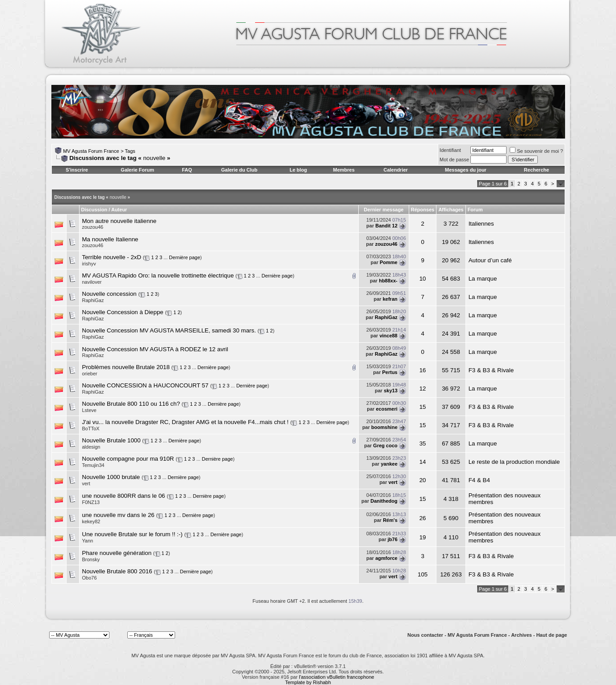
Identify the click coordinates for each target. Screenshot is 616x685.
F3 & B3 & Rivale (491, 370)
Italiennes (481, 224)
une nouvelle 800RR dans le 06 (124, 496)
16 (423, 370)
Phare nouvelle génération (117, 553)
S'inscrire (77, 170)
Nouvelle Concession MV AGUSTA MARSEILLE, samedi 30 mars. (169, 330)
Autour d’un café (490, 260)
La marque (483, 279)
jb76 (393, 539)
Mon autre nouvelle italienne (119, 221)
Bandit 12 (386, 226)
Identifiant (450, 150)
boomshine (384, 427)
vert (86, 483)
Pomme (389, 262)
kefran (390, 299)
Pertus (390, 372)
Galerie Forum (137, 170)
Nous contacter (425, 635)
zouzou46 (93, 227)
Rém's (390, 520)
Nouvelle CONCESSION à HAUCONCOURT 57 (145, 385)
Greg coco (385, 445)
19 (423, 537)
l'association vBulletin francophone (336, 677)
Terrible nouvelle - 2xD (112, 257)
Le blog (298, 170)
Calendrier (395, 170)
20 (423, 480)
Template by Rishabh (308, 682)
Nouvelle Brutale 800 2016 (117, 571)
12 (423, 389)
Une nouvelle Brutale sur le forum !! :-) (132, 534)
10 (423, 279)
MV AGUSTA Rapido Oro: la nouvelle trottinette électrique (158, 275)
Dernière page (184, 257)
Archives (521, 635)
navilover (92, 282)
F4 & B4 (479, 480)
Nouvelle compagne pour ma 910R (128, 459)
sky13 (391, 391)
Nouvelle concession (109, 294)
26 (423, 518)
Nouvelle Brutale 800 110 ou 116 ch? (131, 404)
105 (423, 574)
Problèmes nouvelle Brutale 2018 (126, 367)
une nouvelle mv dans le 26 (118, 515)
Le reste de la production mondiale (514, 462)
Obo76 (90, 578)
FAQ (187, 170)
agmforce (386, 558)
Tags (130, 151)
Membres (344, 170)
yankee (389, 464)
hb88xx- (388, 281)
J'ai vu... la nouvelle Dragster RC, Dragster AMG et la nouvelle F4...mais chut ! (186, 422)
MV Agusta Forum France (91, 151)
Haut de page (551, 635)
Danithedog (384, 501)
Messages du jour (466, 170)
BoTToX (91, 429)
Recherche (536, 170)
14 (423, 462)
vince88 (388, 336)
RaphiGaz (93, 300)
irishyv (89, 264)
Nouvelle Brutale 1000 (111, 440)
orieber (90, 374)
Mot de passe (454, 160)
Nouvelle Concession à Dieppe (123, 312)
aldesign (91, 447)
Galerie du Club (239, 170)
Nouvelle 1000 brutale (111, 477)
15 (423, 407)
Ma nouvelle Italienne (110, 239)
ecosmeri (386, 409)
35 (423, 443)
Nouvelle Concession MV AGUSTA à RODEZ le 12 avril (155, 349)
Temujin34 (93, 465)
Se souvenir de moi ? (536, 151)
